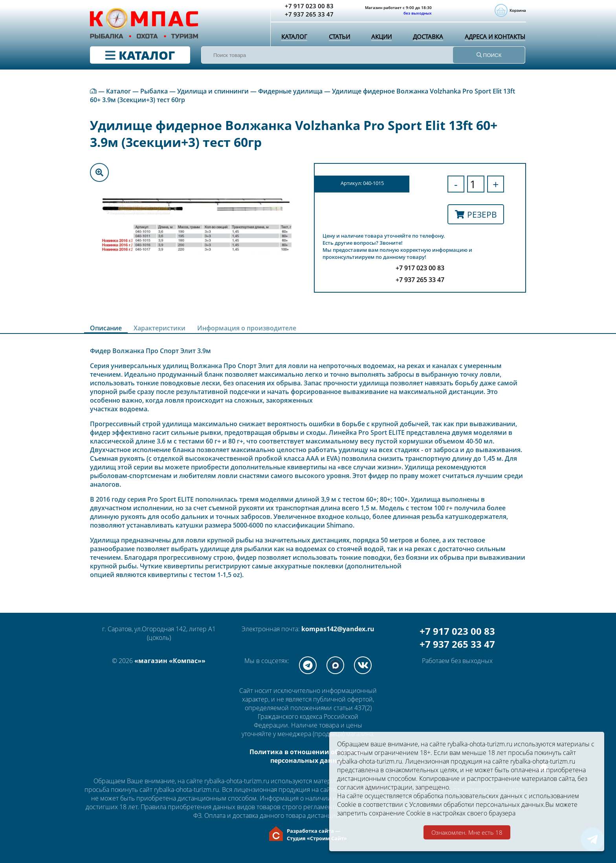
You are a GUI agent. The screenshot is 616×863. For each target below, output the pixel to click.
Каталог (294, 37)
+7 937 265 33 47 (457, 644)
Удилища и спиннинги (213, 91)
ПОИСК (489, 55)
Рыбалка (154, 91)
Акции (379, 37)
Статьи (338, 37)
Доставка (426, 37)
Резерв (476, 214)
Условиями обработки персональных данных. (477, 804)
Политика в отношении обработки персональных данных (308, 756)
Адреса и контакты (494, 37)
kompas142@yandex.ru (338, 629)
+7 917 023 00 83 (457, 631)
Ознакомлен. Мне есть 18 (467, 832)
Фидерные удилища (290, 91)
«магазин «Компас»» (170, 661)
